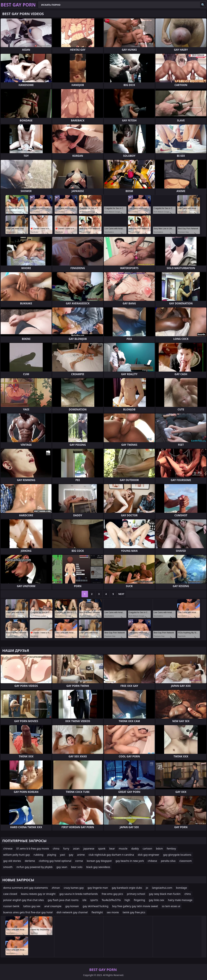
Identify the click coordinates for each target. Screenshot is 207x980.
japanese (89, 849)
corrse (79, 861)
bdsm (159, 849)
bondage (182, 888)
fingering (139, 900)
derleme (30, 861)
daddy (135, 849)
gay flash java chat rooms (63, 900)
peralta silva (168, 861)
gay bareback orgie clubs (127, 888)
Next (121, 594)
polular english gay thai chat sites (24, 900)
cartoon (147, 849)
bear (112, 849)
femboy (171, 849)
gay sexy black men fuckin (165, 894)
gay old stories (12, 861)
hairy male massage (180, 900)
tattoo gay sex (32, 906)
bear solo (77, 867)
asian (76, 849)
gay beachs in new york (130, 861)
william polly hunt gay (16, 855)
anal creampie (53, 906)
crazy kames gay (74, 888)
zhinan (56, 888)
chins (188, 894)
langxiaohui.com (162, 888)
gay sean (62, 867)
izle (84, 900)
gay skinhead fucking (95, 906)
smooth (8, 867)
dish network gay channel (72, 912)
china (56, 849)
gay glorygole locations (177, 855)
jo (147, 888)
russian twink (11, 906)
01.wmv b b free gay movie (33, 849)
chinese (8, 849)
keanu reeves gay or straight (38, 894)
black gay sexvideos (98, 867)
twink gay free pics (134, 912)
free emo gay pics (112, 894)
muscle (123, 849)
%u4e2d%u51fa (111, 900)
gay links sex (157, 900)
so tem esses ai (171, 906)
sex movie (113, 912)
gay (71, 855)
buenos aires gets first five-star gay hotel (28, 912)
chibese (152, 861)
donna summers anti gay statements (26, 888)
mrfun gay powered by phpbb (35, 867)
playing (52, 855)
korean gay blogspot (99, 861)
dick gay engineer (149, 855)
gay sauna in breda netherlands (79, 894)
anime (81, 855)
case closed (10, 894)
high (127, 900)
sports (94, 900)
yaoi (63, 855)
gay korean (72, 906)
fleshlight (97, 912)
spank (102, 849)
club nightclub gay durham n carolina (111, 855)
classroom (186, 861)
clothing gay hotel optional (55, 861)
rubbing (38, 855)
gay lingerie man (98, 888)
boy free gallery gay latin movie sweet (135, 906)
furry (66, 849)
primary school (136, 894)
